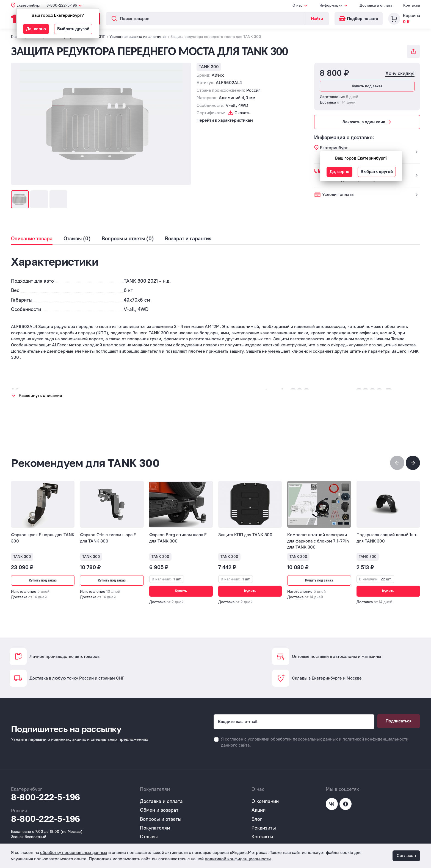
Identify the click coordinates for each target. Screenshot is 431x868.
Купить (181, 591)
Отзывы (149, 833)
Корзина (411, 16)
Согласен (406, 856)
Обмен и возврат (159, 807)
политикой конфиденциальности (375, 735)
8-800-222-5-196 (45, 794)
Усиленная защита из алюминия (138, 37)
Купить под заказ (367, 86)
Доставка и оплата (376, 5)
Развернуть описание (40, 395)
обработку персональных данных (74, 852)
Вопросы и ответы (161, 816)
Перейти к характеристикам (225, 120)
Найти (317, 19)
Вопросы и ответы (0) (128, 239)
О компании (265, 798)
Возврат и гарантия (188, 239)
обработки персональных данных (304, 735)
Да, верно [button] (36, 29)
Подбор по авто (359, 19)
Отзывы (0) (77, 239)
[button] (413, 463)
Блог (257, 816)
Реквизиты (264, 824)
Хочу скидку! (400, 73)
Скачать (242, 113)
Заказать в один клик (367, 122)
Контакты (412, 5)
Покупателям (155, 824)
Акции (259, 807)
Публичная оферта (161, 842)
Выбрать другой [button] (73, 29)
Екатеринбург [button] (29, 5)
